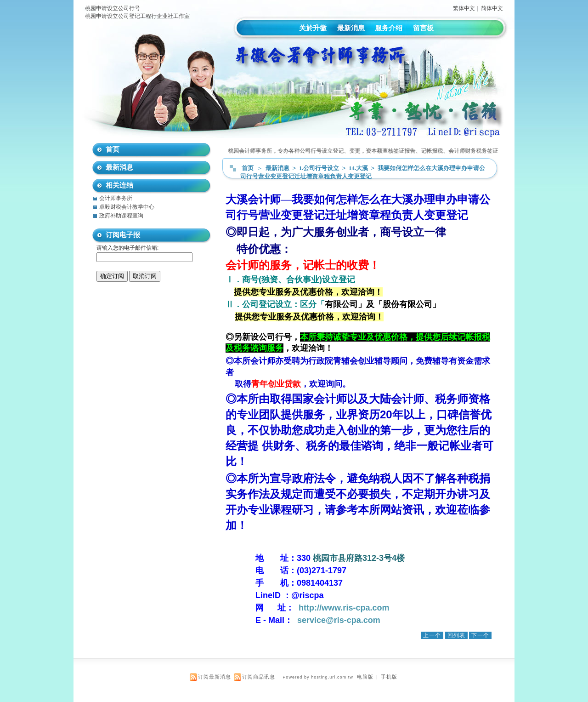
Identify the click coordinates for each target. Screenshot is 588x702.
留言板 (423, 28)
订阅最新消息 (215, 677)
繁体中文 (464, 8)
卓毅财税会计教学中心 (127, 207)
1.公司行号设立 (320, 168)
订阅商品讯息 (259, 677)
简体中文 (492, 8)
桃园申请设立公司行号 (113, 8)
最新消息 (351, 28)
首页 (248, 168)
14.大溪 (359, 168)
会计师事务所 (116, 198)
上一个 (432, 635)
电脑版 (365, 677)
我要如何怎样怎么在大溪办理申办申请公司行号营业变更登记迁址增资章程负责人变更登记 (363, 172)
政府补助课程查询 (121, 216)
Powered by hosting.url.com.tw (318, 677)
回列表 (456, 635)
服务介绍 (389, 28)
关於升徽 (313, 28)
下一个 (480, 635)
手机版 (389, 677)
